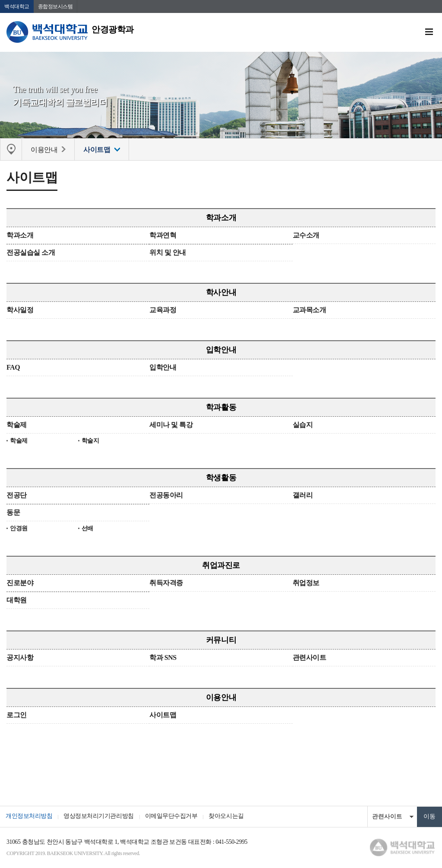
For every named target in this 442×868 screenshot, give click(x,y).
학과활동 (221, 408)
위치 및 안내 (168, 253)
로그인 (17, 716)
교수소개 (306, 236)
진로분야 (20, 584)
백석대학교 (17, 6)
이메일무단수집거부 (175, 817)
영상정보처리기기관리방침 (101, 817)
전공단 (17, 496)
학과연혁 (163, 236)
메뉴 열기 (429, 32)
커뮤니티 (221, 641)
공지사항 (20, 658)
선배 (87, 529)
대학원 (17, 601)
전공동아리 (166, 496)
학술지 (90, 442)
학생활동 (221, 478)
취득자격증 (166, 584)
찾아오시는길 (232, 817)
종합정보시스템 (55, 6)
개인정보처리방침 (30, 817)
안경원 (19, 529)
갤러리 (303, 496)
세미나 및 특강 (171, 426)
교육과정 (163, 311)
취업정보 (306, 584)
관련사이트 (309, 658)
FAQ (13, 368)
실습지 (303, 426)
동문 (13, 513)
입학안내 (221, 351)
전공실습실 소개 (31, 253)
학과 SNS (163, 658)
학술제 (17, 426)
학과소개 (221, 219)
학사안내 (221, 293)
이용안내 (221, 698)
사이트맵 (163, 716)
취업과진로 (221, 566)
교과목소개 (309, 311)
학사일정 (20, 311)
